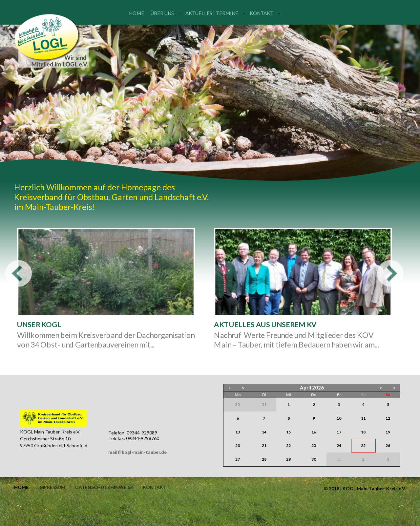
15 (288, 432)
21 (264, 445)
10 (339, 418)
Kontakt (262, 13)
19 (388, 432)
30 (314, 459)
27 (238, 459)
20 (238, 445)
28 (264, 459)
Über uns (162, 13)
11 (363, 418)
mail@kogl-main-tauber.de (137, 452)
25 (363, 445)
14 (264, 432)
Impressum (52, 487)
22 (288, 445)
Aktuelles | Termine (212, 13)
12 (388, 418)
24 (339, 445)
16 (314, 432)
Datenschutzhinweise (104, 487)
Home (136, 13)
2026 (318, 388)
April (305, 388)
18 (363, 432)
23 (314, 445)
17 (339, 432)
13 (238, 432)
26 (388, 445)
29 (288, 459)
